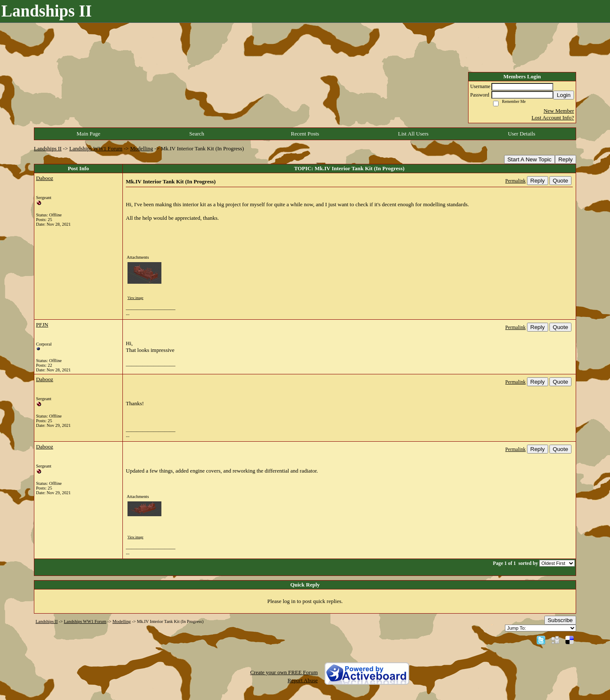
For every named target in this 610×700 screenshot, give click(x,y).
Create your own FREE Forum (284, 672)
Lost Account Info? (553, 118)
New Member (559, 111)
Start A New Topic (530, 159)
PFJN (42, 325)
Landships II (48, 148)
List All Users (413, 134)
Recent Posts (305, 134)
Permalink (516, 181)
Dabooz (44, 178)
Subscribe (560, 620)
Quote (560, 181)
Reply (566, 159)
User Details (522, 134)
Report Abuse (303, 680)
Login (564, 95)
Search (197, 134)
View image (135, 298)
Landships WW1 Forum (96, 148)
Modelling (141, 148)
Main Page (89, 134)
